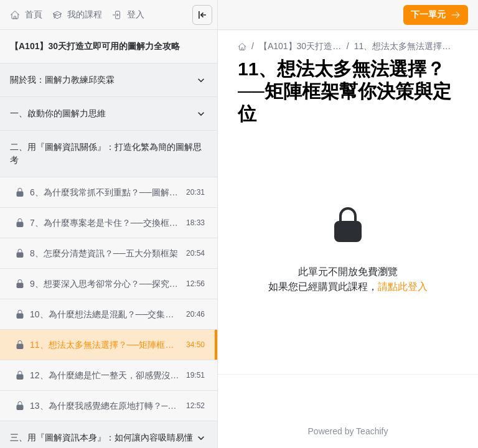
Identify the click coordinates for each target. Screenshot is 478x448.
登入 (128, 15)
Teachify (372, 431)
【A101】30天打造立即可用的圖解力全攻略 (95, 46)
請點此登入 (403, 287)
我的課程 (77, 15)
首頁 (26, 15)
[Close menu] (202, 15)
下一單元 (436, 14)
